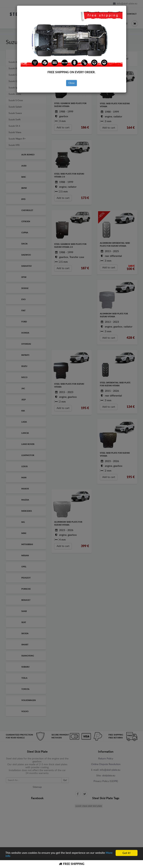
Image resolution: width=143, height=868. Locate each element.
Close (71, 83)
